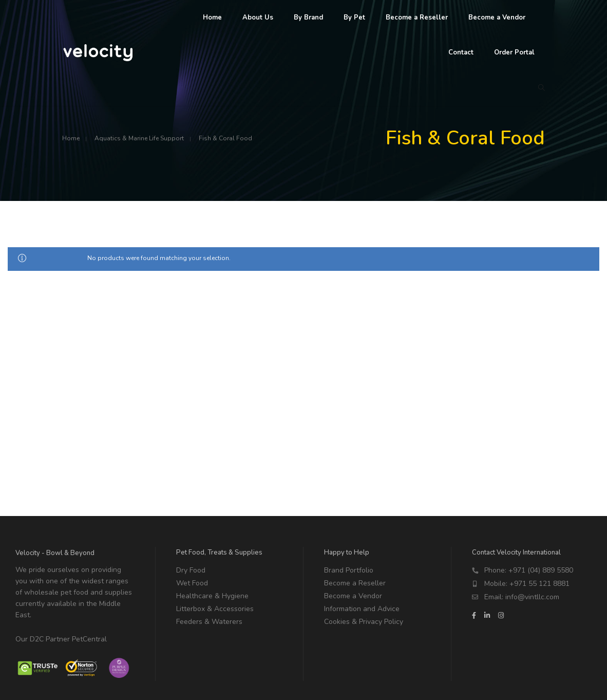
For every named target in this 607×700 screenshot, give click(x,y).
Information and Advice (362, 609)
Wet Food (192, 583)
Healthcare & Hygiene (212, 596)
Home (71, 138)
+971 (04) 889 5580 (541, 570)
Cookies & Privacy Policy (364, 622)
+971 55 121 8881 (539, 584)
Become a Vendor (353, 596)
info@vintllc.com (532, 597)
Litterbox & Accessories (215, 609)
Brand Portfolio (349, 570)
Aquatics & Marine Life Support (139, 138)
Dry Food (191, 570)
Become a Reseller (355, 583)
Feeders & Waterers (209, 622)
